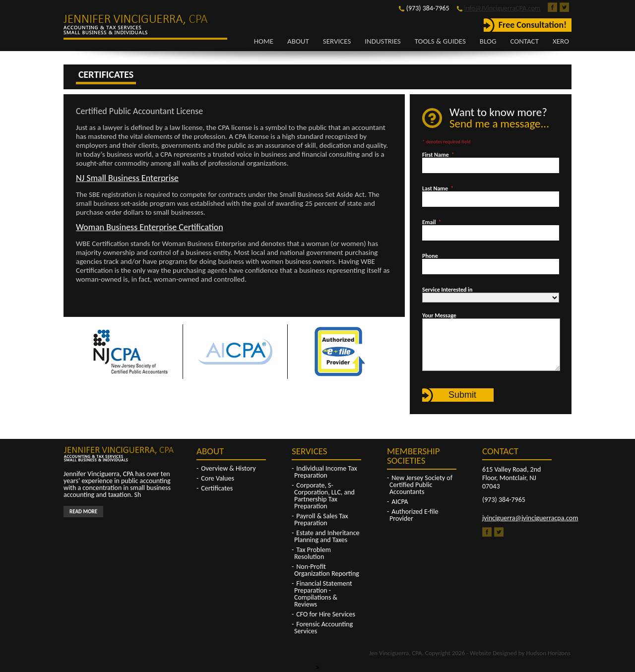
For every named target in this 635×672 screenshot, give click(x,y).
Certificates (217, 488)
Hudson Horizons (548, 653)
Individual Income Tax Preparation (326, 472)
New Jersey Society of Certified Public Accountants (421, 485)
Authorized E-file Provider (414, 515)
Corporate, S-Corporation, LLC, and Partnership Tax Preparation (324, 496)
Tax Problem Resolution (313, 553)
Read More (83, 512)
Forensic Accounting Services (323, 628)
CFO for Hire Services (326, 614)
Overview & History (228, 468)
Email (432, 222)
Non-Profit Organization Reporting (327, 570)
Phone (430, 256)
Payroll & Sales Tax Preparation (321, 519)
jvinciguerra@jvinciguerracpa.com (530, 518)
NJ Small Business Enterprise (127, 178)
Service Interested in (447, 290)
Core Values (218, 478)
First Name (438, 155)
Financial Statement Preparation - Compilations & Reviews (323, 594)
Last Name (438, 188)
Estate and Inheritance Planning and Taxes (327, 536)
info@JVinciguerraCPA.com (502, 8)
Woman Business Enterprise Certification (150, 227)
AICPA (400, 502)
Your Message (439, 315)
